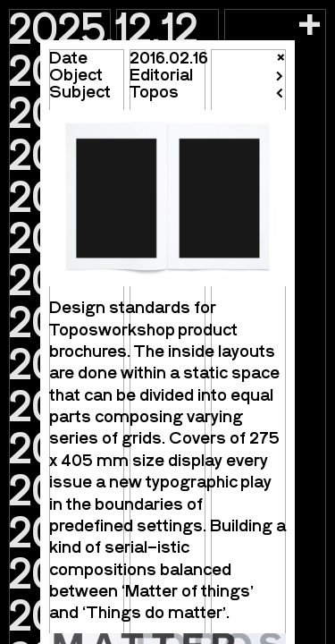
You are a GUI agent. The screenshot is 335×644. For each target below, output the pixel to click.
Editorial (161, 74)
